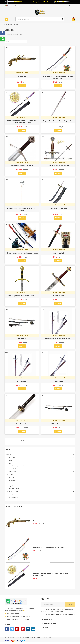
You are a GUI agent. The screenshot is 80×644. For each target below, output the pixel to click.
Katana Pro (22, 340)
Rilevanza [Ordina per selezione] (8, 41)
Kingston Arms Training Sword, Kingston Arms (58, 121)
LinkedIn (33, 631)
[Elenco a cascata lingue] (9, 6)
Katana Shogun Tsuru (22, 425)
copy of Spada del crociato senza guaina (22, 297)
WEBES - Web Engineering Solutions (42, 639)
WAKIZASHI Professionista (58, 425)
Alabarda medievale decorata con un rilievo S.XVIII (22, 210)
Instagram (28, 631)
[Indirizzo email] (53, 606)
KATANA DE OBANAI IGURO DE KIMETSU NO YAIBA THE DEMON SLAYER (22, 122)
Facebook (7, 631)
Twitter (12, 631)
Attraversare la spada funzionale (22, 166)
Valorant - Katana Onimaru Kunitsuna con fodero (22, 254)
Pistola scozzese (39, 523)
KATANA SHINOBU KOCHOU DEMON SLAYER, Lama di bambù (53, 550)
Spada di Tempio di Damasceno (58, 166)
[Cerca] (40, 19)
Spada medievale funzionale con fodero (58, 340)
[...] (24, 612)
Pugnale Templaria (58, 254)
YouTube (17, 631)
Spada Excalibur (58, 297)
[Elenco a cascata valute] (16, 6)
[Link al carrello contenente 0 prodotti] (74, 19)
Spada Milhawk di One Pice (58, 209)
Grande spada (22, 383)
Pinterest (23, 631)
